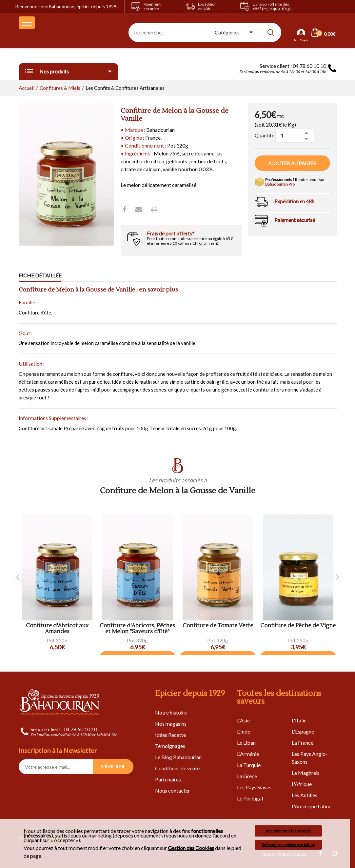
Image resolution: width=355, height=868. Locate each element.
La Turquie (249, 765)
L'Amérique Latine (312, 806)
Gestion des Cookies (191, 848)
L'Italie (299, 720)
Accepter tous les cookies (288, 831)
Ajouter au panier (292, 163)
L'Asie (243, 720)
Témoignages (170, 746)
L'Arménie (248, 754)
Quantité (265, 135)
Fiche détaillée (40, 275)
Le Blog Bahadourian (178, 757)
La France (303, 743)
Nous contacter (173, 790)
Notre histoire (171, 712)
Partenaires (168, 779)
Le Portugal (250, 798)
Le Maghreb (306, 773)
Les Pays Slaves (254, 787)
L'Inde (244, 731)
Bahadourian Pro (280, 184)
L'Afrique (302, 784)
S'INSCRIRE (113, 767)
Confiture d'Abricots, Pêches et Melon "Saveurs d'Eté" (137, 629)
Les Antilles (305, 795)
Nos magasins (171, 724)
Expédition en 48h (294, 201)
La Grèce (247, 776)
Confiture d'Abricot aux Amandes (57, 629)
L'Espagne (303, 731)
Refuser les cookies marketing (288, 845)
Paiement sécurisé (295, 220)
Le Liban (246, 743)
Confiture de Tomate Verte (218, 626)
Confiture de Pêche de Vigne (298, 626)
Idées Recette (170, 735)
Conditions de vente (177, 768)
